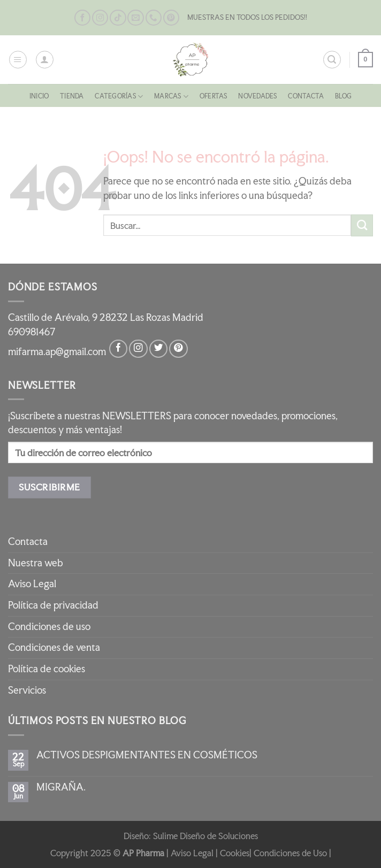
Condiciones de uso (49, 627)
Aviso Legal (32, 584)
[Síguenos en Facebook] (82, 18)
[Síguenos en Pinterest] (171, 18)
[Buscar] (332, 60)
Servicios (27, 690)
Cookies (235, 853)
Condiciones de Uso (290, 853)
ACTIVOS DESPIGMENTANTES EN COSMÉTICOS (147, 755)
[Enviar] (362, 225)
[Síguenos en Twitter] (158, 349)
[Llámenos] (154, 18)
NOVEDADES (264, 96)
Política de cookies (47, 669)
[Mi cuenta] (45, 60)
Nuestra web (36, 563)
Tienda (62, 96)
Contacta (317, 96)
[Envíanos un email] (135, 18)
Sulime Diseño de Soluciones (205, 836)
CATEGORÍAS (113, 97)
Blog (357, 96)
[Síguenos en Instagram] (100, 18)
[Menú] (18, 60)
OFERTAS (216, 96)
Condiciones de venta (54, 647)
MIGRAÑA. (61, 787)
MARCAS (170, 97)
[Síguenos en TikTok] (118, 18)
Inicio (26, 96)
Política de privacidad (53, 605)
